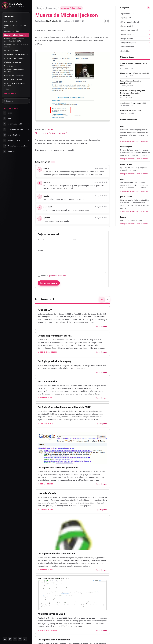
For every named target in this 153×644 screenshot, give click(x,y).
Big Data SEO (126, 18)
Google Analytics (127, 34)
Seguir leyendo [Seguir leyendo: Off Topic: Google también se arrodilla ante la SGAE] (102, 424)
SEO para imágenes (128, 43)
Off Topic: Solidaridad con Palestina (14, 71)
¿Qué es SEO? (45, 310)
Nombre (54, 243)
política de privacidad (58, 276)
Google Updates (127, 38)
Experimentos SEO (128, 14)
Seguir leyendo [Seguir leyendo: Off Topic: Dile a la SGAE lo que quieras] (102, 484)
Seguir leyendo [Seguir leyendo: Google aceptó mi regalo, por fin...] (102, 352)
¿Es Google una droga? (13, 62)
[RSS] (25, 639)
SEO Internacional (127, 47)
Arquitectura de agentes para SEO (133, 103)
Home (39, 8)
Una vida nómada (11, 51)
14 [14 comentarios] (107, 21)
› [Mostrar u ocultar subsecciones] (28, 54)
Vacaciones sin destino (13, 79)
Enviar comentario (49, 283)
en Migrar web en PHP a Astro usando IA (134, 141)
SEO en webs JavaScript (130, 22)
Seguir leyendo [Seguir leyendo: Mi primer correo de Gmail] (102, 630)
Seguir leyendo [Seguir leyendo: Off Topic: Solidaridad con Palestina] (102, 570)
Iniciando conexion (11, 31)
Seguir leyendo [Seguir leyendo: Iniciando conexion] (102, 398)
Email (89, 243)
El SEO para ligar (11, 21)
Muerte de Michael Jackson (15, 35)
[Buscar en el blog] (17, 101)
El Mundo (49, 130)
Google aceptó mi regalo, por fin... (15, 26)
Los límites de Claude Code (130, 110)
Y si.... (6, 89)
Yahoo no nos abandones (14, 76)
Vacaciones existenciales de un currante (16, 84)
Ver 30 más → (10, 93)
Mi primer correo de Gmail (14, 54)
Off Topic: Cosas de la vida (14, 58)
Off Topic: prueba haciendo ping (54, 361)
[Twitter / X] (10, 639)
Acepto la (52, 276)
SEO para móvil (127, 26)
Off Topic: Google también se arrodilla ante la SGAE (15, 40)
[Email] (20, 639)
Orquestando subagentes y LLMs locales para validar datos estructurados (133, 93)
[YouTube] (15, 639)
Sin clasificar (9, 16)
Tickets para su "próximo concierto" (51, 133)
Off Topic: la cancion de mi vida (54, 640)
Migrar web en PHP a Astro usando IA (135, 73)
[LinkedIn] (5, 639)
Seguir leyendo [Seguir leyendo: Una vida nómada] (102, 510)
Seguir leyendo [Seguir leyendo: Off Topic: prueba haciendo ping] (102, 372)
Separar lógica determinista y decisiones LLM (131, 82)
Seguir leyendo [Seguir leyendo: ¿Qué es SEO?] (102, 326)
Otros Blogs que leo (12, 66)
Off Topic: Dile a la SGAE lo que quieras (16, 46)
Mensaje (72, 261)
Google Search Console (130, 30)
